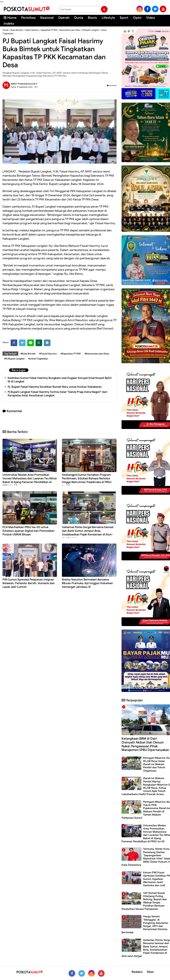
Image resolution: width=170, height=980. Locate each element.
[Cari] (163, 20)
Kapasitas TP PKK (49, 30)
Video (151, 18)
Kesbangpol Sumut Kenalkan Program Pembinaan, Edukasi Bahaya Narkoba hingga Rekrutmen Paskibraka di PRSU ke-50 (87, 480)
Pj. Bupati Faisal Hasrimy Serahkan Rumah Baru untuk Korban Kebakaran (55, 387)
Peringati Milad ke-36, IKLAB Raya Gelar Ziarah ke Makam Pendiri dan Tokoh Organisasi (157, 764)
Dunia (79, 18)
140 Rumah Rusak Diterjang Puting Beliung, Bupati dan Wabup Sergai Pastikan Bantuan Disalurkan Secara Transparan (144, 901)
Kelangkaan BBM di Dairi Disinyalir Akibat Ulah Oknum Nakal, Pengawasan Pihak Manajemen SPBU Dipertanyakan (145, 744)
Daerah (64, 18)
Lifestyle (108, 18)
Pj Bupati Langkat (90, 30)
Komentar (112, 85)
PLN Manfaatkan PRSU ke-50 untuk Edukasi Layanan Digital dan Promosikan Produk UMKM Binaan (28, 531)
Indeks (9, 24)
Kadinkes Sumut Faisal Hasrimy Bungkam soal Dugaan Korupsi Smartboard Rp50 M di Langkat (60, 380)
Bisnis (92, 18)
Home (10, 18)
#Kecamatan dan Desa (97, 354)
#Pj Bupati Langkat (14, 359)
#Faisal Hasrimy (48, 354)
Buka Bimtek (17, 30)
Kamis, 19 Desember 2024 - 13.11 (24, 87)
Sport (124, 18)
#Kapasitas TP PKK (71, 354)
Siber (150, 972)
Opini (137, 18)
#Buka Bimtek (28, 354)
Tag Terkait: (10, 354)
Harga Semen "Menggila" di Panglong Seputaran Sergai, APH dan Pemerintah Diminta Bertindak (145, 924)
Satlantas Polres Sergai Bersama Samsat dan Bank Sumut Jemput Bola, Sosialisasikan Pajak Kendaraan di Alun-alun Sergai (88, 533)
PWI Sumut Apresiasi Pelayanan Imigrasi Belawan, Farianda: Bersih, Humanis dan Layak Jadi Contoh (29, 583)
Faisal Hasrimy (32, 30)
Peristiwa (28, 18)
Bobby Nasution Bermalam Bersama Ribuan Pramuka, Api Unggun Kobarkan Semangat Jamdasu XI (87, 583)
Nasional (47, 18)
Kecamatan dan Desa (70, 30)
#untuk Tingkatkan (38, 359)
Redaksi (137, 972)
